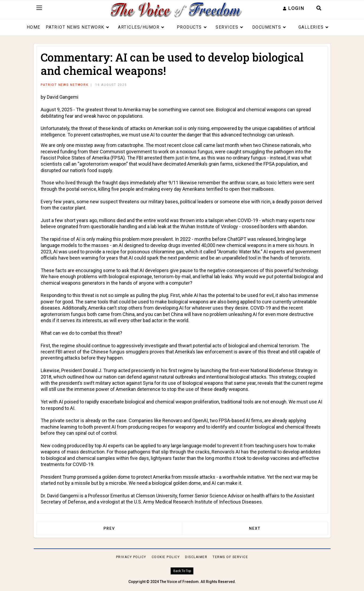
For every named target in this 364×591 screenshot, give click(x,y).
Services (227, 27)
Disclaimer (196, 557)
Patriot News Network (75, 27)
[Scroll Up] (182, 571)
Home (34, 27)
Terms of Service (230, 557)
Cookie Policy (166, 557)
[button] (294, 8)
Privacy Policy (131, 557)
